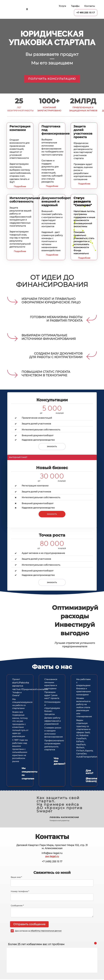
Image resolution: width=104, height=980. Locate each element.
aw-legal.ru (52, 856)
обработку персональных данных (46, 931)
